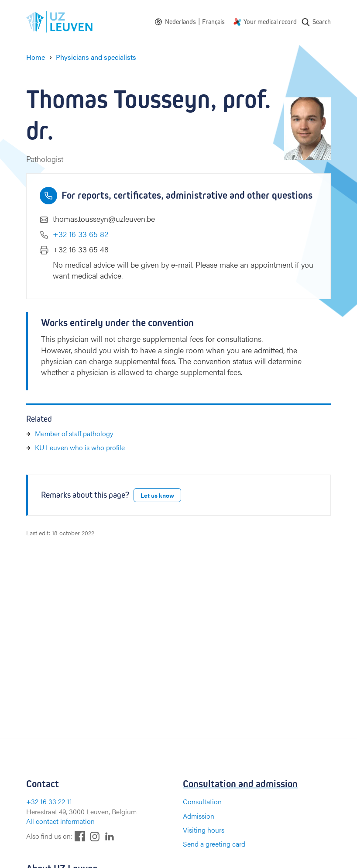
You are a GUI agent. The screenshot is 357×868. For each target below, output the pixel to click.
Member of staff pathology (74, 433)
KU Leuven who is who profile (80, 447)
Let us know (157, 495)
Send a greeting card (214, 844)
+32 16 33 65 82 (81, 234)
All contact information (60, 821)
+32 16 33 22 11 (49, 801)
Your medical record (270, 22)
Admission (199, 816)
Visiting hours (204, 830)
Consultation (202, 801)
